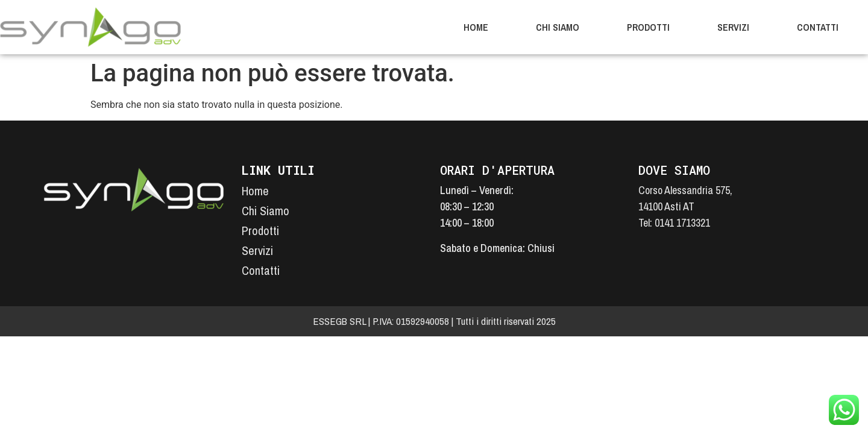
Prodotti (648, 27)
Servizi (733, 27)
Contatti (818, 27)
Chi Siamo (558, 27)
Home (476, 27)
